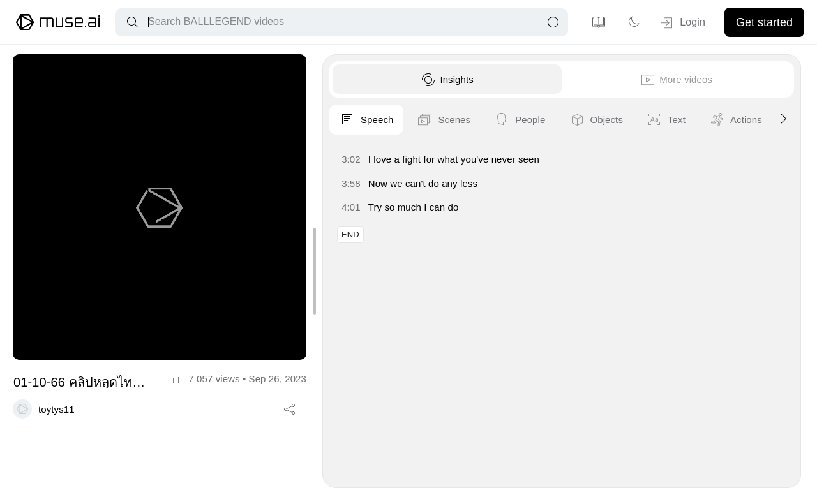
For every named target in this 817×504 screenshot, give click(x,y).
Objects (755, 120)
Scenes (603, 120)
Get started (764, 22)
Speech (526, 120)
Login (682, 23)
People (679, 120)
